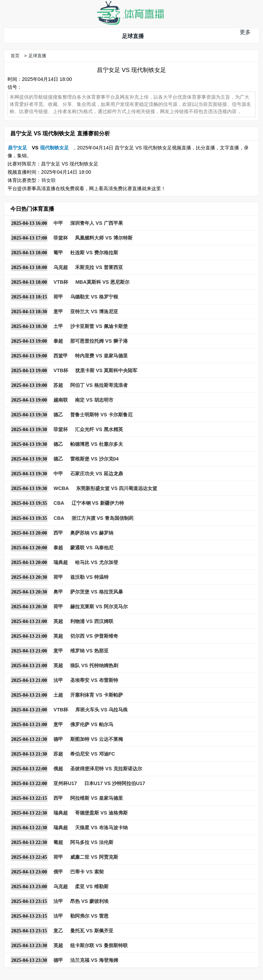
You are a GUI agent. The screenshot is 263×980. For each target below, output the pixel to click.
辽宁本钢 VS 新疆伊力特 (98, 503)
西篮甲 (61, 356)
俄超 (58, 769)
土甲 (58, 326)
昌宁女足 (17, 148)
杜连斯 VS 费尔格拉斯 (94, 253)
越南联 (61, 400)
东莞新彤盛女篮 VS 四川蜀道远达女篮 (117, 488)
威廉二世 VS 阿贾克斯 (94, 857)
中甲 (58, 223)
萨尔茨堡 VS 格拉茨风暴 (96, 592)
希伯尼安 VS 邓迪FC (92, 754)
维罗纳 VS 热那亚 (89, 651)
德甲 (58, 739)
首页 (15, 56)
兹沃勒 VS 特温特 (89, 577)
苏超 (58, 385)
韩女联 (49, 180)
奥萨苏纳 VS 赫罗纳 (92, 533)
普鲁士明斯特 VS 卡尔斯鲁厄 (101, 415)
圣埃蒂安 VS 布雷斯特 (94, 680)
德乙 (58, 415)
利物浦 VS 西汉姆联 (92, 621)
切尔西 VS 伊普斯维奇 (94, 636)
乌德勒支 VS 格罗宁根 (94, 297)
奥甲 (58, 592)
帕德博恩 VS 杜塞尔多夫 (96, 444)
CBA (59, 503)
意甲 (58, 311)
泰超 (58, 341)
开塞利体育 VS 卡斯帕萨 (96, 695)
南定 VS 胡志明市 (94, 400)
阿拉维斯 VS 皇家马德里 (96, 798)
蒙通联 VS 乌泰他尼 (92, 548)
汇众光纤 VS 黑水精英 (99, 429)
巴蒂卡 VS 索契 (87, 872)
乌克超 (61, 267)
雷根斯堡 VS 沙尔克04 (94, 459)
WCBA (61, 488)
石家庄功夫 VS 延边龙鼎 (96, 474)
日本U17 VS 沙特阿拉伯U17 (115, 783)
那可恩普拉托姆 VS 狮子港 (99, 341)
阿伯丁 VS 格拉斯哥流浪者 (99, 385)
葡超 (58, 842)
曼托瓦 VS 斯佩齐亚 (92, 931)
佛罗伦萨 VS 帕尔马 (92, 724)
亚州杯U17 (65, 783)
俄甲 (58, 872)
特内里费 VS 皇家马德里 (101, 356)
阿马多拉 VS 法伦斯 (92, 842)
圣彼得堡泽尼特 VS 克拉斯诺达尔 (106, 769)
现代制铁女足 (54, 148)
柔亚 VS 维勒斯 (92, 886)
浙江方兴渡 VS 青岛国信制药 (103, 518)
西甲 (58, 533)
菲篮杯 (61, 238)
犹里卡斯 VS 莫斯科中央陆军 (106, 370)
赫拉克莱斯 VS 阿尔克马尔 (99, 607)
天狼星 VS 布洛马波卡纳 (101, 828)
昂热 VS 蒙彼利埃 (89, 901)
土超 (58, 695)
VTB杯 (61, 282)
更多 (245, 32)
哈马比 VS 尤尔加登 (96, 562)
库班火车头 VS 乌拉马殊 (102, 710)
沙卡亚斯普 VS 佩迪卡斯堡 (99, 326)
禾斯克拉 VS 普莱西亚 (99, 267)
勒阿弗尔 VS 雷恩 (89, 916)
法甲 (58, 680)
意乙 (58, 931)
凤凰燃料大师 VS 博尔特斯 (104, 238)
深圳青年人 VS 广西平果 (96, 223)
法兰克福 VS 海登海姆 (94, 960)
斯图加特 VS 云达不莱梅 (96, 739)
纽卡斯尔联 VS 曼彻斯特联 (99, 945)
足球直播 (133, 36)
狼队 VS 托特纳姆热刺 (94, 665)
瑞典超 (61, 562)
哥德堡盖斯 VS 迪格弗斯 (101, 813)
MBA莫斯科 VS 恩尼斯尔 (102, 282)
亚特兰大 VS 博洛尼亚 (94, 311)
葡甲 (58, 253)
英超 (58, 621)
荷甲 (58, 297)
